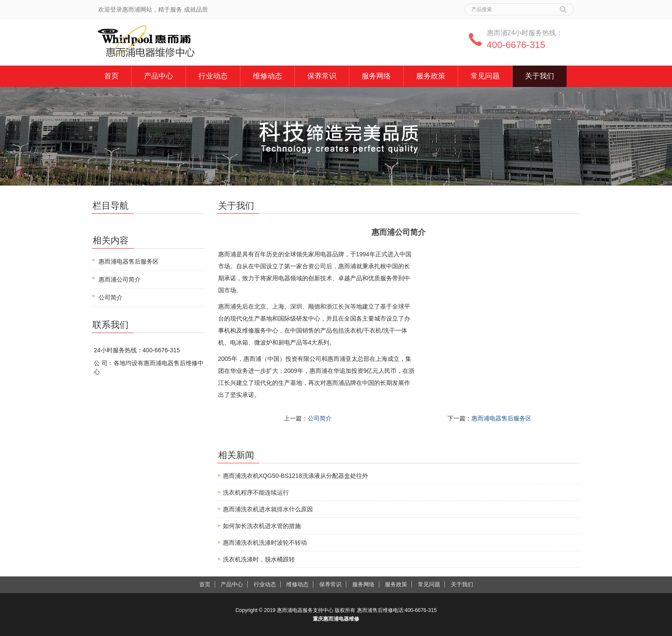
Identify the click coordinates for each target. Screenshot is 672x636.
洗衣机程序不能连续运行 (256, 492)
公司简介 (320, 418)
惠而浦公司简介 (120, 279)
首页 (111, 76)
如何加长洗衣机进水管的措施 (262, 526)
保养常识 (322, 76)
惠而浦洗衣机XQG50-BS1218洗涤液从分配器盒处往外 (295, 476)
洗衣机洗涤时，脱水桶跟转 (259, 559)
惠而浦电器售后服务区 (501, 418)
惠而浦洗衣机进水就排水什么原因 (268, 509)
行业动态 (213, 76)
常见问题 (485, 76)
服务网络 (376, 76)
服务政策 (431, 76)
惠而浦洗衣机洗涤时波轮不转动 (265, 543)
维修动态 (267, 76)
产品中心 (159, 76)
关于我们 (540, 76)
